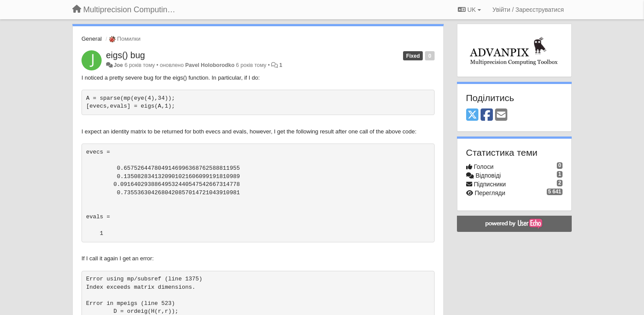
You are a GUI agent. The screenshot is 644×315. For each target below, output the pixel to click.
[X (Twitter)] (472, 115)
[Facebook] (487, 115)
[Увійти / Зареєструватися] (528, 10)
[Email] (501, 115)
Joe (118, 65)
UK (469, 10)
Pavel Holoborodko (210, 65)
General (92, 39)
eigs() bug (126, 55)
